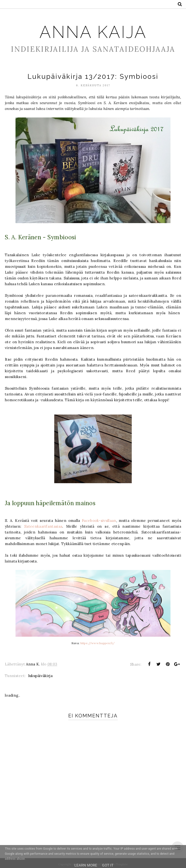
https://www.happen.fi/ (98, 643)
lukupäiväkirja (40, 676)
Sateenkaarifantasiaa (43, 526)
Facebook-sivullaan (99, 521)
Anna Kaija (93, 32)
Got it (108, 865)
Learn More (86, 865)
